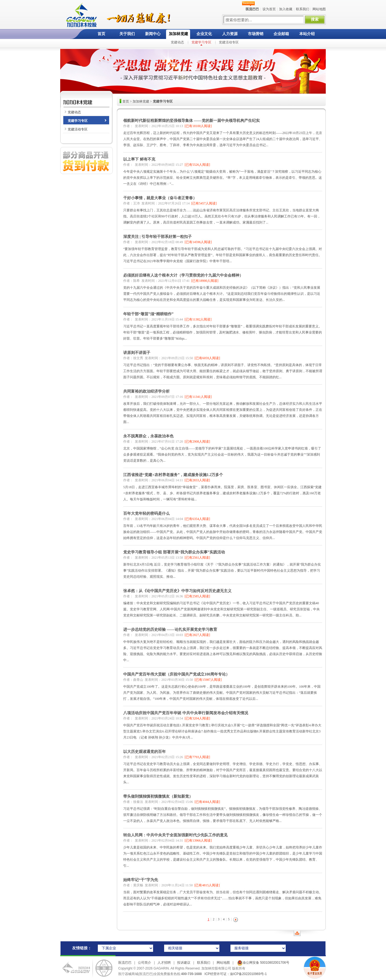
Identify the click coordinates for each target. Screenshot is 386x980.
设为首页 (269, 9)
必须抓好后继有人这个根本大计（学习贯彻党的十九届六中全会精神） (183, 275)
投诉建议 (184, 963)
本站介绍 (307, 34)
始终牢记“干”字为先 (141, 880)
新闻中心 (153, 34)
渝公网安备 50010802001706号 (263, 963)
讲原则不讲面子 (137, 353)
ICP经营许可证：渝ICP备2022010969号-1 (236, 974)
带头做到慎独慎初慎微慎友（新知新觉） (158, 796)
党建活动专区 (229, 42)
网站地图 (319, 9)
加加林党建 (178, 34)
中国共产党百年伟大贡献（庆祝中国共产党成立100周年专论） (176, 674)
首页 (101, 34)
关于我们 (127, 34)
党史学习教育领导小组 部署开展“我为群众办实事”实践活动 (174, 552)
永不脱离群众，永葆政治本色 (148, 436)
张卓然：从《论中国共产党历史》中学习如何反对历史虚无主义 (177, 591)
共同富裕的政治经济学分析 (146, 391)
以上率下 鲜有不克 (139, 159)
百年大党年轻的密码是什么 (146, 513)
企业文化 (204, 34)
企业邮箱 (281, 34)
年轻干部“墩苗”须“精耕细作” (148, 314)
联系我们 (303, 9)
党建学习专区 (201, 42)
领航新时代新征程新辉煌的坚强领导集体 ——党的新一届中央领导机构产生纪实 (191, 121)
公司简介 (145, 963)
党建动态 (177, 42)
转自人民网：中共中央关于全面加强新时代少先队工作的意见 (175, 835)
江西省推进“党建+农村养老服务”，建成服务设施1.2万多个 (173, 475)
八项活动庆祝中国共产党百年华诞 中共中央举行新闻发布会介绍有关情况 (186, 713)
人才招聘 (164, 963)
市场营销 (256, 34)
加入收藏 (286, 9)
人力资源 (230, 34)
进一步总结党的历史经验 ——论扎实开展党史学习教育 (170, 630)
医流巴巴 (125, 963)
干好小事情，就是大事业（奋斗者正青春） (160, 198)
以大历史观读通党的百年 (145, 752)
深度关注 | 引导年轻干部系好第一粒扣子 (157, 237)
